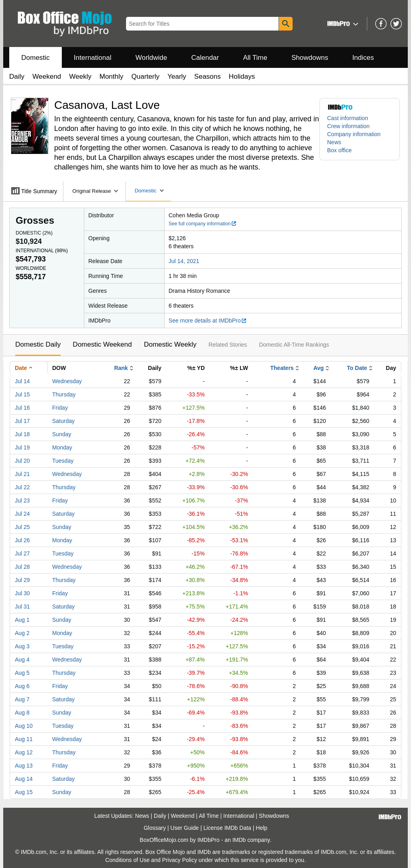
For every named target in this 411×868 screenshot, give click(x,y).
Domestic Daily (38, 344)
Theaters (282, 368)
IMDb (239, 840)
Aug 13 (24, 766)
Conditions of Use (127, 860)
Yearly (177, 77)
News (334, 142)
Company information (354, 134)
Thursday (64, 394)
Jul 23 (22, 500)
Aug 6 (22, 686)
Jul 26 (22, 540)
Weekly (80, 77)
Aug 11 (24, 739)
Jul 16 (22, 408)
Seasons (208, 77)
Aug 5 (22, 673)
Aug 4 (22, 660)
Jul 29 (22, 580)
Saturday (63, 421)
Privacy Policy (180, 860)
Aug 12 (24, 752)
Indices (363, 58)
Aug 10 (24, 726)
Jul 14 (22, 381)
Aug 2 (22, 633)
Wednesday (67, 381)
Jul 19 (22, 447)
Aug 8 (22, 713)
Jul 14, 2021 (184, 261)
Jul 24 (22, 514)
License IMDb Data (227, 828)
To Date (357, 368)
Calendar (205, 58)
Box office (339, 150)
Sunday (62, 434)
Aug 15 (24, 792)
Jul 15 (22, 394)
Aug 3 (22, 646)
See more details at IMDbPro (208, 321)
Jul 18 (22, 434)
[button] (342, 23)
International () (42, 251)
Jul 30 (22, 593)
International (93, 58)
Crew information (348, 126)
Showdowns (310, 58)
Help (261, 828)
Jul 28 (22, 567)
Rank (121, 368)
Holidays (242, 77)
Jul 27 (22, 553)
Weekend (47, 77)
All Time (255, 58)
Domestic (36, 58)
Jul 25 (22, 527)
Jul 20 (22, 461)
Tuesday (63, 461)
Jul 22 (22, 487)
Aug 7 (22, 699)
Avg (319, 368)
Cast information (348, 118)
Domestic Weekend (102, 344)
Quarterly (145, 77)
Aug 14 (24, 779)
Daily (17, 77)
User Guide (185, 828)
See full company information (203, 224)
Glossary (155, 828)
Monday (62, 447)
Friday (60, 408)
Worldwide (151, 58)
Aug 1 (22, 620)
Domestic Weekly (170, 344)
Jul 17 (22, 421)
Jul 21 (22, 474)
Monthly (112, 77)
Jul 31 (22, 607)
